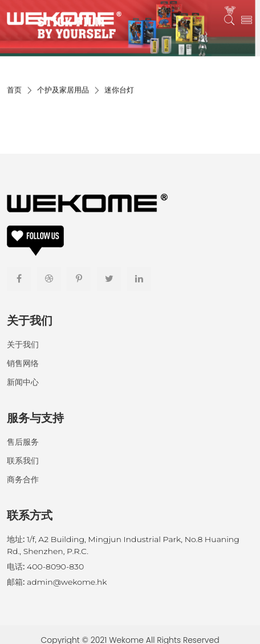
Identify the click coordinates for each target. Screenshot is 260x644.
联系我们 (23, 461)
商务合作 (23, 479)
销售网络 (23, 363)
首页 (14, 93)
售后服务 (23, 442)
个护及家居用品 (63, 93)
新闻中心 (23, 382)
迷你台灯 (119, 93)
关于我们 (23, 344)
